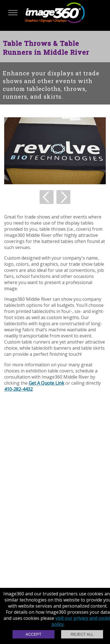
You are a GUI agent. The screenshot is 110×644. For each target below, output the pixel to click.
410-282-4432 (18, 389)
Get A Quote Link (46, 383)
